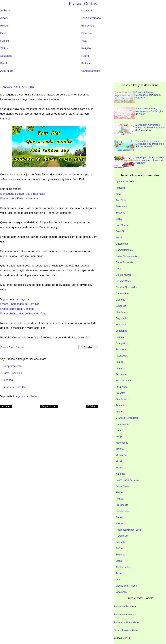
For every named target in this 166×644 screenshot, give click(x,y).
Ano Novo (121, 200)
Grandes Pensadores (127, 418)
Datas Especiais (124, 262)
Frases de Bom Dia (17, 87)
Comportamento (91, 71)
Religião (86, 48)
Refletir (4, 26)
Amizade (5, 11)
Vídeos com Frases (126, 586)
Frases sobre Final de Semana (19, 199)
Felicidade (121, 374)
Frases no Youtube (124, 614)
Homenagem (123, 424)
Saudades (6, 56)
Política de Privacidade (126, 622)
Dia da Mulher (123, 275)
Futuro (85, 56)
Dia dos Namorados (126, 287)
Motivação (87, 11)
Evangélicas (122, 343)
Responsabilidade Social (129, 530)
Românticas (122, 536)
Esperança (121, 331)
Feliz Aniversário (91, 18)
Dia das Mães (123, 281)
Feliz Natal (122, 387)
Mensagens (122, 443)
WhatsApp (121, 592)
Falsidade (121, 356)
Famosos (121, 368)
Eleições (120, 312)
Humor (119, 430)
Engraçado (88, 26)
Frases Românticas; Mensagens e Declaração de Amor (138, 113)
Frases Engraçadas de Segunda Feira (23, 314)
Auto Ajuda (7, 71)
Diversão (120, 300)
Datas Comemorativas (128, 256)
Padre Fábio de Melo (127, 480)
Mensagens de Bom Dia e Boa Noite (23, 194)
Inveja (119, 437)
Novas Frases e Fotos (126, 630)
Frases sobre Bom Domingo (17, 309)
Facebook (121, 349)
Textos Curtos (123, 567)
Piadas (119, 492)
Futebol (120, 405)
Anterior (6, 406)
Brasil (4, 63)
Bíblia (119, 219)
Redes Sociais (123, 511)
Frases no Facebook (125, 606)
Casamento (122, 244)
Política (86, 63)
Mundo (119, 461)
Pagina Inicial (49, 406)
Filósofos (120, 393)
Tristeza (120, 573)
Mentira (120, 449)
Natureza (121, 474)
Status (4, 48)
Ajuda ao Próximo (125, 182)
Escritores (121, 325)
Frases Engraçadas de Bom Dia (20, 304)
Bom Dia (86, 33)
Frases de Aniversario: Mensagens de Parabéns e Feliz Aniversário (139, 146)
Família (5, 41)
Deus (3, 33)
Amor (3, 18)
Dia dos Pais (123, 294)
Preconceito (122, 505)
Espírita (120, 337)
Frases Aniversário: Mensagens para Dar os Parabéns (138, 97)
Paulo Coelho (123, 486)
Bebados (120, 213)
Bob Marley (122, 225)
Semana (120, 555)
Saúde (119, 548)
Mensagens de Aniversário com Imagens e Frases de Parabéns (139, 162)
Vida (84, 41)
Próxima (92, 406)
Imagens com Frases (26, 396)
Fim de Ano (122, 399)
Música (120, 468)
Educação (121, 306)
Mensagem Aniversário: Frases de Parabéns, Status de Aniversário (140, 129)
